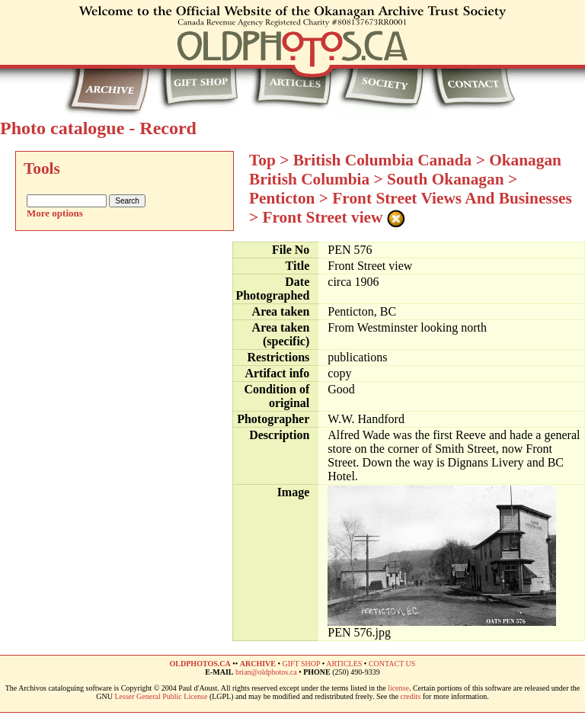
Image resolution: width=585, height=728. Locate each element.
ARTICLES (344, 664)
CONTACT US (392, 664)
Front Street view (323, 217)
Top (262, 160)
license (398, 688)
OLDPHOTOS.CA (200, 664)
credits (411, 696)
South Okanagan (446, 179)
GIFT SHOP (301, 664)
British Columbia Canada (383, 160)
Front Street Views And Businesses (452, 198)
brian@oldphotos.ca (266, 672)
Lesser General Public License (161, 696)
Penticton (282, 198)
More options (55, 213)
